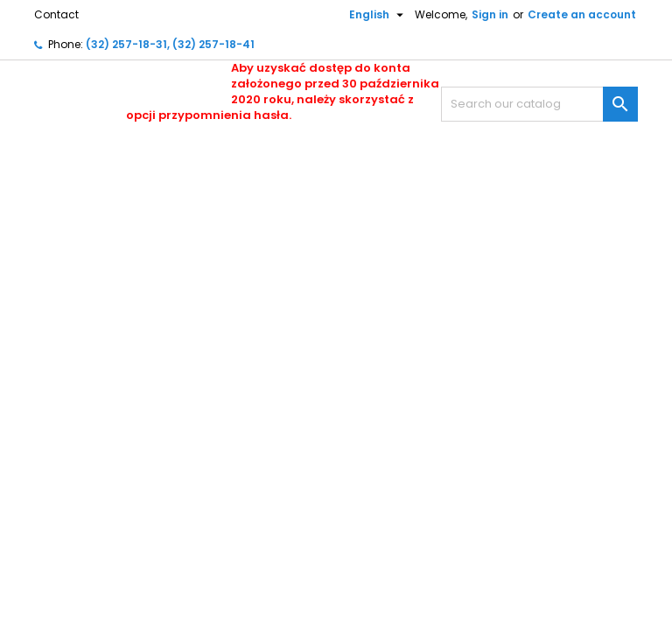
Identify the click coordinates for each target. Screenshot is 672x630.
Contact (56, 14)
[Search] (539, 104)
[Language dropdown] (370, 15)
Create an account (582, 14)
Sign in (490, 14)
